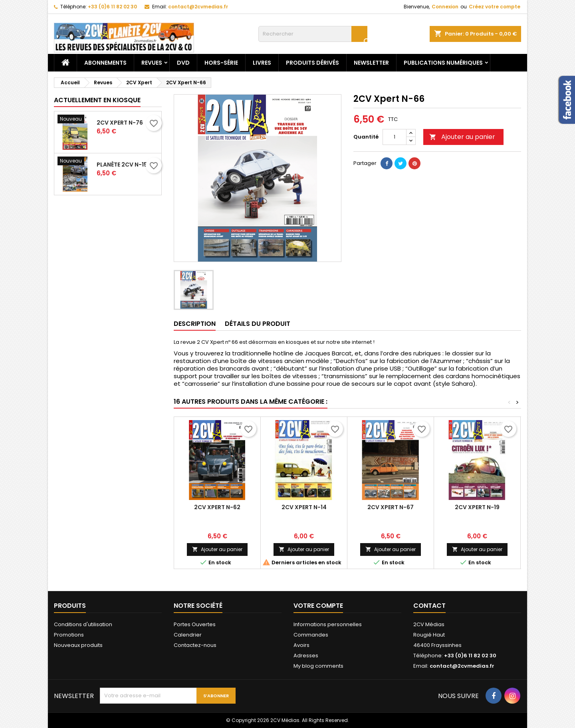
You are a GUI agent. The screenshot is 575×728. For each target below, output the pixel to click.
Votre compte (318, 606)
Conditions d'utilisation (83, 624)
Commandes (311, 635)
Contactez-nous (195, 645)
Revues (152, 63)
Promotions (69, 635)
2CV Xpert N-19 (477, 507)
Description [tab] (195, 324)
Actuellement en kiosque (97, 100)
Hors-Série (221, 63)
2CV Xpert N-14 (304, 507)
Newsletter (371, 63)
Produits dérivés (312, 63)
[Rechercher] (313, 34)
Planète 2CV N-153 (124, 165)
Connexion (445, 7)
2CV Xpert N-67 (391, 507)
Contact (429, 606)
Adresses (306, 656)
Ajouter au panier (462, 137)
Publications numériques (443, 63)
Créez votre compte (495, 7)
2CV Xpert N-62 (217, 507)
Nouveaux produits (78, 645)
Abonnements (105, 63)
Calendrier (188, 635)
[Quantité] (395, 137)
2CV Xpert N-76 (120, 123)
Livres (262, 63)
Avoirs (301, 645)
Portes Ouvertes (195, 624)
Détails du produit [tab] (258, 324)
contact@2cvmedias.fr (198, 7)
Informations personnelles (328, 624)
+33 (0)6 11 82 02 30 (112, 7)
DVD (183, 63)
